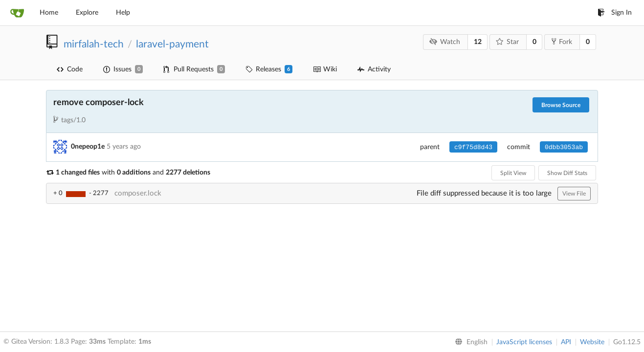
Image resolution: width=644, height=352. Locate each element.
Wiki (325, 69)
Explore (87, 13)
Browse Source (561, 105)
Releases (269, 69)
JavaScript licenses (524, 342)
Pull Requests (194, 69)
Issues (123, 69)
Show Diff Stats (567, 173)
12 (478, 42)
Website (592, 342)
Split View (513, 173)
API (566, 342)
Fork (562, 42)
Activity (374, 69)
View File (574, 194)
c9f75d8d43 (473, 147)
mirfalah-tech (94, 44)
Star (508, 42)
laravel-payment (172, 44)
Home (49, 13)
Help (123, 13)
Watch (445, 42)
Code (70, 69)
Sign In (615, 13)
